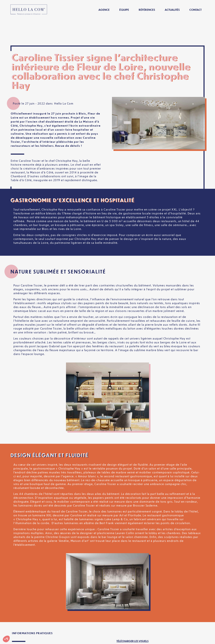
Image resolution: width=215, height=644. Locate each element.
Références (147, 10)
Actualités (172, 10)
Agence (104, 10)
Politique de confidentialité (91, 639)
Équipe (124, 10)
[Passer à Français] (169, 639)
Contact (195, 10)
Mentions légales (54, 639)
